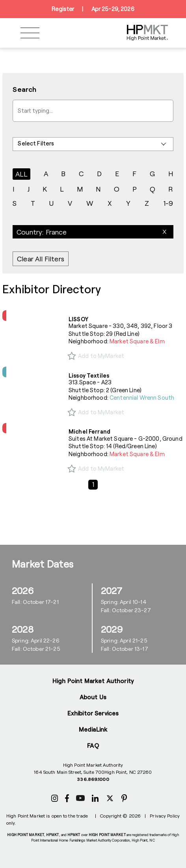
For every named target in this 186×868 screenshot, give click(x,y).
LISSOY (78, 319)
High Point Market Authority (93, 681)
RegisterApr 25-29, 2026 (93, 9)
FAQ (93, 745)
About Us (93, 697)
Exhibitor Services (93, 713)
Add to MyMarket (101, 356)
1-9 (168, 203)
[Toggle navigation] (30, 33)
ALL (22, 174)
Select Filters (36, 143)
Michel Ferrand (89, 431)
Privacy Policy (165, 816)
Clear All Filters (41, 259)
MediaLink (93, 729)
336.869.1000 (93, 779)
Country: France (42, 232)
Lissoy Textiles (89, 375)
